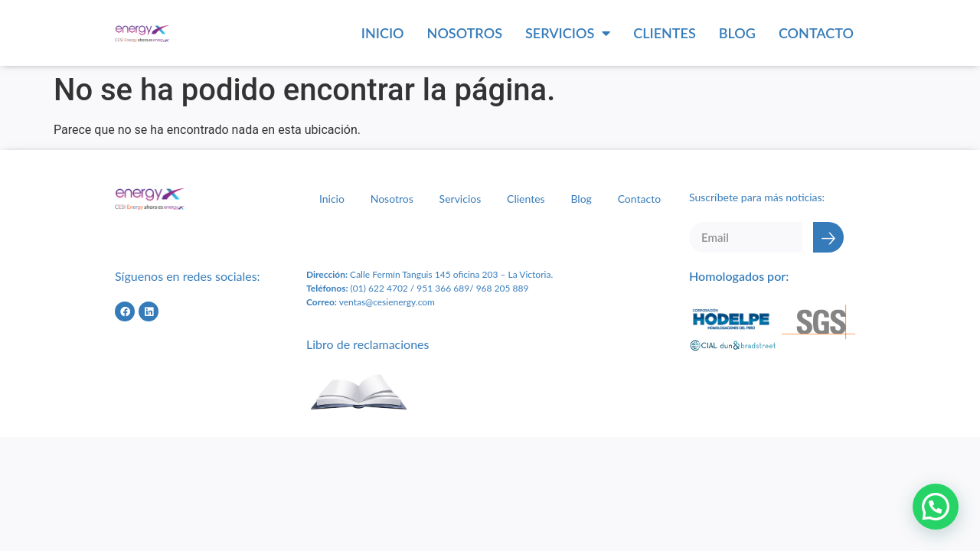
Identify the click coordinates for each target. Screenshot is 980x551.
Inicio (383, 33)
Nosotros (465, 33)
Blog (737, 33)
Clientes (665, 33)
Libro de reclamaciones (367, 344)
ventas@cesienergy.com (387, 302)
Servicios (568, 33)
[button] (936, 507)
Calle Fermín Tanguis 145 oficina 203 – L (430, 274)
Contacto (816, 33)
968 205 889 (503, 288)
